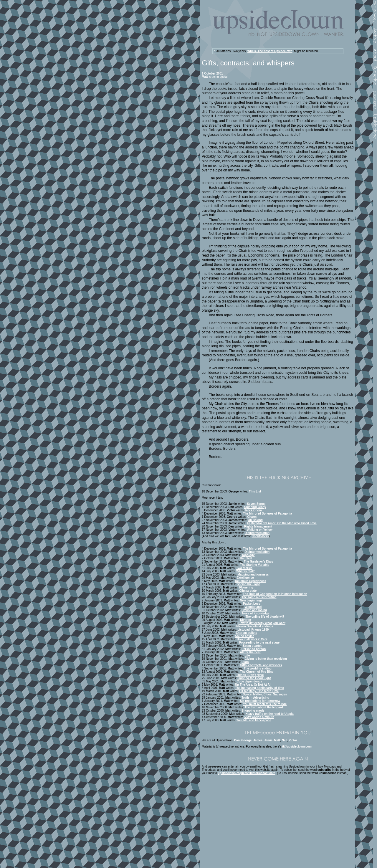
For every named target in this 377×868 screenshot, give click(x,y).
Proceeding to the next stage (259, 643)
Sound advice (245, 636)
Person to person (254, 649)
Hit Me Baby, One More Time (259, 691)
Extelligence (245, 578)
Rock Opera (254, 510)
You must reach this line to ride (265, 704)
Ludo (245, 662)
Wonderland (253, 607)
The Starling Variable (255, 565)
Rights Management (258, 526)
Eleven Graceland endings (255, 626)
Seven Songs (256, 504)
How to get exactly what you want (262, 623)
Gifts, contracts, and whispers (261, 665)
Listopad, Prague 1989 (253, 630)
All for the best (250, 652)
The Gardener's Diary (259, 562)
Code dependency (249, 681)
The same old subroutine (259, 597)
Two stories (244, 568)
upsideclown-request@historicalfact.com (246, 773)
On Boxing (255, 520)
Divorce (245, 620)
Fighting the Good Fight (254, 678)
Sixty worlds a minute (259, 717)
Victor (293, 740)
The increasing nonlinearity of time (259, 688)
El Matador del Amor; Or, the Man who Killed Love (282, 523)
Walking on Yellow (260, 530)
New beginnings (251, 600)
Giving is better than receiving (266, 659)
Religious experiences (251, 581)
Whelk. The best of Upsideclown (270, 51)
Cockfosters (260, 536)
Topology (248, 555)
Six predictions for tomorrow (260, 701)
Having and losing (254, 610)
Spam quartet (252, 646)
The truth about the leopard (264, 707)
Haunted (246, 558)
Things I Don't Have (250, 675)
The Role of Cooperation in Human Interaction (275, 594)
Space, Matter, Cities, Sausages (265, 694)
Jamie (268, 740)
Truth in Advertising (255, 698)
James (258, 740)
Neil (285, 740)
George (246, 740)
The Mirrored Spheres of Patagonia (267, 514)
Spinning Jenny (255, 507)
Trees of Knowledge (255, 613)
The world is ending (258, 668)
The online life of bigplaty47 (265, 617)
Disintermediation (257, 533)
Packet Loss (252, 604)
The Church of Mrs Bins (257, 672)
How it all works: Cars (252, 639)
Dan (237, 740)
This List (255, 491)
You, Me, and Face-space (254, 720)
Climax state (248, 591)
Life (247, 655)
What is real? (245, 571)
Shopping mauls (253, 711)
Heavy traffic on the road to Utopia (269, 714)
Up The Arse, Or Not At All (253, 685)
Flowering (246, 587)
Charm (252, 517)
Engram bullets (247, 633)
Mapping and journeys (253, 574)
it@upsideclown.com (297, 747)
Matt (205, 77)
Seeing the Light (248, 584)
